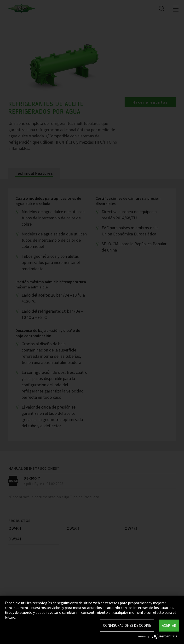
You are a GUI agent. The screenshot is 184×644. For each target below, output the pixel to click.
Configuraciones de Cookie (127, 625)
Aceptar (169, 625)
